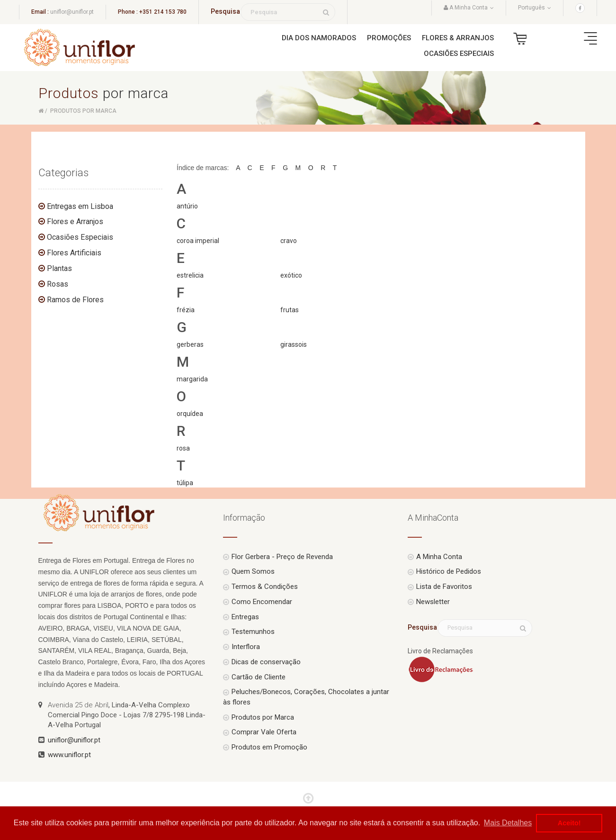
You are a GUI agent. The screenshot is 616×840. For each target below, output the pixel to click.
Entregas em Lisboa (80, 206)
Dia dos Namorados (319, 38)
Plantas (59, 268)
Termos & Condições (265, 587)
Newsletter (433, 602)
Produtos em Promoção (269, 747)
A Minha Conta (439, 557)
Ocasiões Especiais (80, 237)
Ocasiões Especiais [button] (459, 54)
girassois (294, 344)
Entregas (245, 617)
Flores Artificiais (74, 253)
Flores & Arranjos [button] (458, 38)
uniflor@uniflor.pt (72, 12)
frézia (186, 310)
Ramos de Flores (75, 300)
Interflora (246, 647)
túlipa (185, 483)
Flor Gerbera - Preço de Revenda (282, 557)
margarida (192, 379)
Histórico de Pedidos (449, 571)
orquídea (190, 414)
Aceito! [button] (569, 823)
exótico (291, 275)
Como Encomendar (262, 602)
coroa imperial (198, 241)
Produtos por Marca (263, 717)
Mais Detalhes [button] (508, 823)
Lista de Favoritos (444, 587)
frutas (290, 310)
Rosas (58, 284)
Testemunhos (253, 632)
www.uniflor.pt (69, 755)
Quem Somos (253, 571)
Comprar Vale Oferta (264, 732)
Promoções (389, 38)
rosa (183, 448)
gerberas (190, 344)
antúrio (187, 206)
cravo (289, 241)
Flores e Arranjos (75, 221)
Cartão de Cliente (259, 677)
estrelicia (190, 275)
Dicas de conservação (266, 662)
